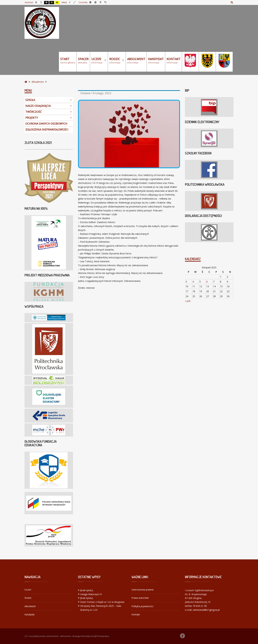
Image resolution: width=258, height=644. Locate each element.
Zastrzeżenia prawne (143, 590)
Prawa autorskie (140, 598)
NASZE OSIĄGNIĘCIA (49, 106)
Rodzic (28, 598)
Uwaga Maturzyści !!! (91, 594)
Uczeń (28, 590)
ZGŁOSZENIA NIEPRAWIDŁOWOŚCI (47, 130)
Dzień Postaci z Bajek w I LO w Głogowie (102, 602)
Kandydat (30, 614)
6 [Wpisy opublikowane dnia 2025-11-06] (207, 282)
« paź (188, 301)
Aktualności (38, 82)
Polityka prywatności (142, 606)
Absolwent (30, 606)
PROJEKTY (49, 118)
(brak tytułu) (87, 590)
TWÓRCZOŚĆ (49, 112)
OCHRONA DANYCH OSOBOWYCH (46, 124)
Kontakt (136, 614)
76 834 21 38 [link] (200, 606)
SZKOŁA (49, 100)
